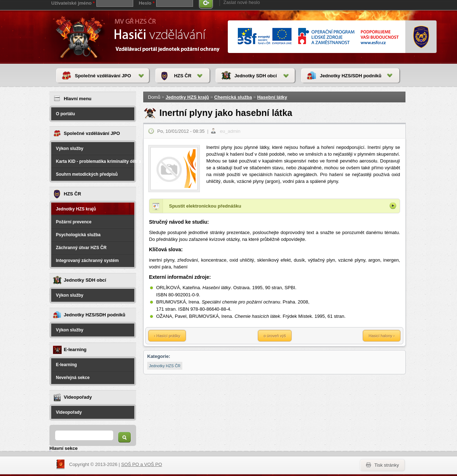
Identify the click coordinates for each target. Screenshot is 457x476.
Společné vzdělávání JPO (103, 76)
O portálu (65, 114)
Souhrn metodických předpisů (87, 174)
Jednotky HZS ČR (165, 366)
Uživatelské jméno (73, 3)
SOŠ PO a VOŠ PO (141, 464)
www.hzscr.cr (421, 37)
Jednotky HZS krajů (76, 209)
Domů (154, 97)
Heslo (146, 3)
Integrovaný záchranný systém (87, 261)
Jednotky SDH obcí (255, 76)
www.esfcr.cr (318, 37)
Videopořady (69, 412)
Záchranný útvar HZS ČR (81, 248)
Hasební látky (272, 97)
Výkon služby (70, 149)
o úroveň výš (275, 336)
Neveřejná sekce (73, 378)
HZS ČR (183, 76)
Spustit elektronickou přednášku (205, 206)
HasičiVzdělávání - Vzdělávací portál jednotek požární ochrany (80, 37)
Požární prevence (74, 222)
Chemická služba (233, 97)
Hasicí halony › (382, 336)
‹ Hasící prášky (167, 336)
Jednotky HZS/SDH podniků (351, 76)
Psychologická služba (78, 235)
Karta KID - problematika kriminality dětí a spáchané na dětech (95, 161)
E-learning (66, 365)
